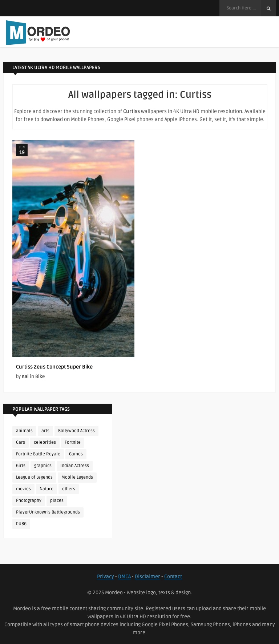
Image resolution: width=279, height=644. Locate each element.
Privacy (106, 577)
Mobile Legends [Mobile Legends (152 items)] (77, 477)
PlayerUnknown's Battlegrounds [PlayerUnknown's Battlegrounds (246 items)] (48, 512)
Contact (173, 577)
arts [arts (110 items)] (45, 431)
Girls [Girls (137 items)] (21, 466)
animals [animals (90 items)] (24, 431)
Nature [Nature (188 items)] (46, 489)
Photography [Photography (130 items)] (29, 501)
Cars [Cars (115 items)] (21, 442)
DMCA (124, 577)
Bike (40, 377)
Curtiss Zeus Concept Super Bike (54, 367)
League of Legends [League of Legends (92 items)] (34, 477)
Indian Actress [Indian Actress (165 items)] (75, 466)
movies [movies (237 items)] (23, 489)
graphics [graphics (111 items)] (43, 466)
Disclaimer (147, 577)
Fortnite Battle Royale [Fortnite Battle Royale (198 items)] (38, 454)
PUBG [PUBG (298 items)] (21, 524)
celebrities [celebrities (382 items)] (45, 442)
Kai (25, 377)
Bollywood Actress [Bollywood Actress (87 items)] (76, 431)
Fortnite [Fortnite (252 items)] (73, 442)
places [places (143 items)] (57, 501)
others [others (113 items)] (69, 489)
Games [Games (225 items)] (76, 454)
